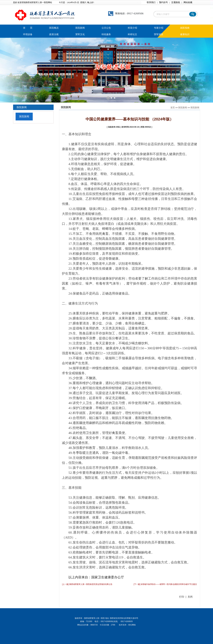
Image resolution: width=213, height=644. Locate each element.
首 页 (28, 28)
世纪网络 (132, 625)
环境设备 (28, 34)
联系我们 (151, 2)
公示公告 (106, 28)
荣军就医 (159, 34)
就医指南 (185, 28)
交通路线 (176, 2)
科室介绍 (132, 28)
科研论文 (132, 34)
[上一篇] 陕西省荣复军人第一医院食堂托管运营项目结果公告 (87, 584)
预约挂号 (163, 2)
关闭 (190, 597)
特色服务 (106, 34)
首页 (173, 108)
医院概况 (54, 28)
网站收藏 (188, 2)
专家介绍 (159, 28)
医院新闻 (80, 28)
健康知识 (185, 34)
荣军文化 (80, 34)
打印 (182, 597)
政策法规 (54, 34)
